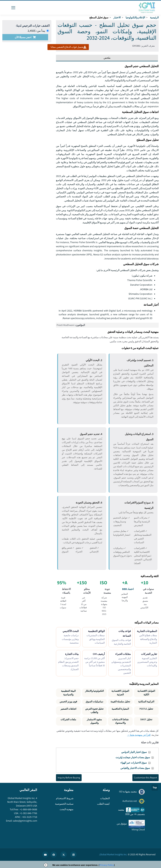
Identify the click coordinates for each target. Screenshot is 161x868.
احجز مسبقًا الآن (25, 37)
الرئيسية (154, 17)
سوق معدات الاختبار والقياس (135, 768)
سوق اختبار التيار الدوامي (134, 752)
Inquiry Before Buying (69, 778)
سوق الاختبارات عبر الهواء (134, 763)
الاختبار (117, 17)
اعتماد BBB (128, 589)
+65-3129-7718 (29, 817)
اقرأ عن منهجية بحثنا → (139, 735)
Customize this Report (146, 778)
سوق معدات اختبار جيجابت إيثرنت (133, 757)
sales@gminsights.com (25, 821)
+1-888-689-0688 (28, 809)
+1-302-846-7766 (28, 813)
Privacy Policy (107, 865)
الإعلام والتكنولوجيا (135, 17)
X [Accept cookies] (46, 865)
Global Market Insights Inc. (114, 854)
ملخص (107, 58)
